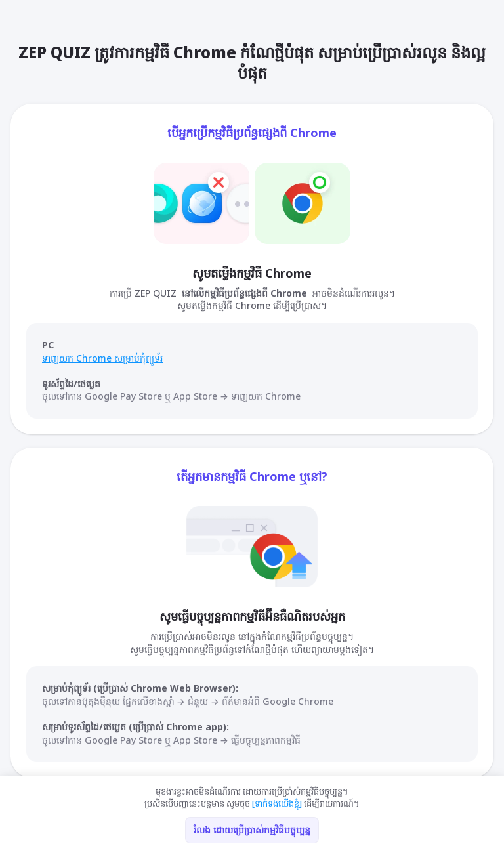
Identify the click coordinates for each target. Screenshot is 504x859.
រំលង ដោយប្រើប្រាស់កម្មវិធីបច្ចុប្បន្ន (252, 830)
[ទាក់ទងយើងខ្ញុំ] (277, 803)
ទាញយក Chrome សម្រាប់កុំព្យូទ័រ (102, 358)
